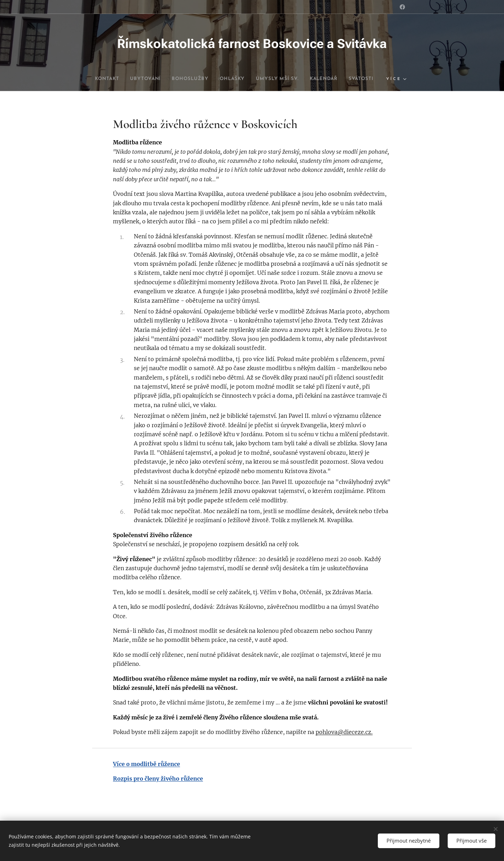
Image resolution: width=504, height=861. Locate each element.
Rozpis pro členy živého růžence (158, 779)
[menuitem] (115, 79)
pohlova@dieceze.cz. (344, 732)
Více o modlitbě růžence (147, 764)
